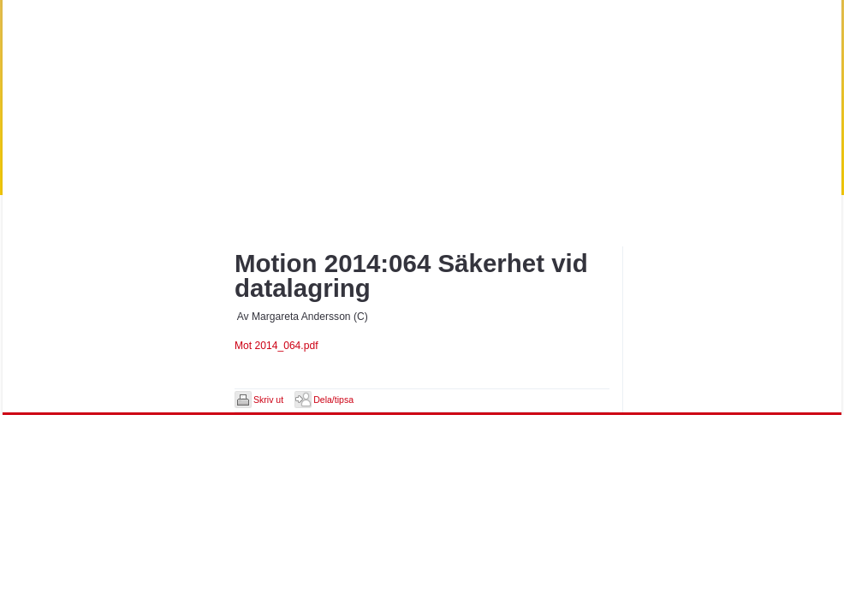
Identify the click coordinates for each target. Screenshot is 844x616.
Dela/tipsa (333, 400)
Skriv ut (268, 400)
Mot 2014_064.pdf (276, 346)
